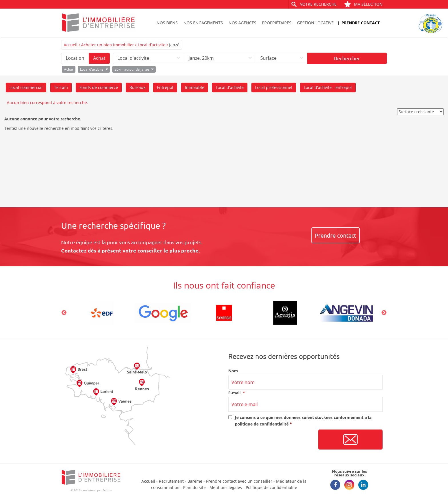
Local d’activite (152, 45)
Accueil (71, 45)
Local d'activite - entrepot (328, 87)
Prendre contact (361, 23)
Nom (233, 371)
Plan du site (194, 487)
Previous (64, 313)
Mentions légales (226, 487)
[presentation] (272, 440)
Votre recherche (318, 4)
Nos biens (167, 23)
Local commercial (26, 87)
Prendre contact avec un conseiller (239, 481)
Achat (99, 58)
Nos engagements (203, 23)
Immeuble (195, 87)
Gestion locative (315, 23)
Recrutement (171, 481)
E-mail (237, 393)
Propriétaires (277, 23)
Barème (195, 481)
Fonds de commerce (99, 87)
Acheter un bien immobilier (108, 45)
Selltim (107, 490)
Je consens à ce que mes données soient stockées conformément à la (303, 421)
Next (384, 313)
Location (75, 58)
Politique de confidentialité (271, 487)
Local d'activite (230, 87)
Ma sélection (363, 4)
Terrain (61, 87)
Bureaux (137, 87)
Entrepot (165, 87)
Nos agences (242, 23)
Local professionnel (274, 87)
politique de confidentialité (262, 424)
